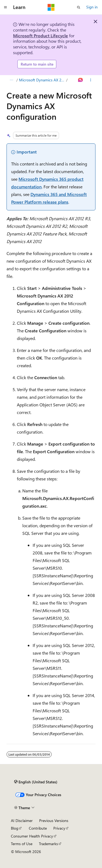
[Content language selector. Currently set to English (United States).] (36, 782)
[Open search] (79, 7)
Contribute (38, 828)
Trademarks (48, 844)
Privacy (59, 828)
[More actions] (91, 80)
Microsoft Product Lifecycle (41, 36)
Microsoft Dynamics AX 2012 (42, 80)
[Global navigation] (5, 7)
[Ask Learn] (81, 80)
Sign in (92, 7)
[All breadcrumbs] (11, 80)
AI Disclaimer (22, 821)
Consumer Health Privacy (32, 836)
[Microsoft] (51, 7)
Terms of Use (22, 844)
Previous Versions (54, 821)
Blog (15, 828)
